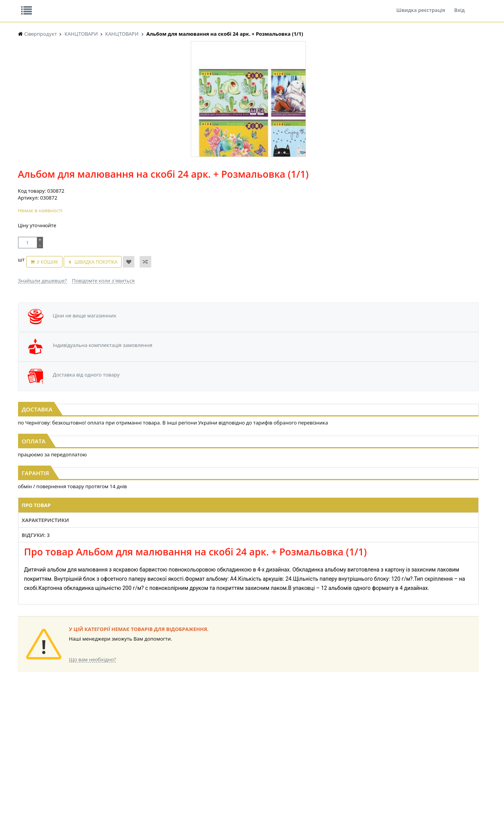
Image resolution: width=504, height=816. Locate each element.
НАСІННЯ (92, 717)
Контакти (147, 5)
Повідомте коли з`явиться (268, 190)
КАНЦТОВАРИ (355, 724)
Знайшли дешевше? (208, 190)
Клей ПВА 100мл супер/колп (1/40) (96, 345)
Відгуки (71, 5)
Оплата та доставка (183, 81)
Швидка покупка (291, 175)
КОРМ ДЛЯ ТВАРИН (168, 746)
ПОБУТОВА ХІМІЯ (359, 739)
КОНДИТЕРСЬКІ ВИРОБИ (174, 724)
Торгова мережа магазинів (248, 571)
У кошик (243, 175)
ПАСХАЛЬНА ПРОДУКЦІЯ (238, 739)
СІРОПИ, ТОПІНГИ (167, 732)
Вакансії (108, 5)
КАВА (24, 746)
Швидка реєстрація (421, 5)
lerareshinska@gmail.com (80, 798)
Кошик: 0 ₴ (431, 81)
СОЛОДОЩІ (289, 710)
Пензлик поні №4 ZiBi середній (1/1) (252, 345)
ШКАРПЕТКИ (354, 732)
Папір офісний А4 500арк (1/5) (408, 345)
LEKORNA (93, 710)
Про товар (146, 451)
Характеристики (191, 451)
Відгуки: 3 (236, 451)
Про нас (36, 5)
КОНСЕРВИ (159, 739)
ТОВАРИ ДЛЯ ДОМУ (297, 739)
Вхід (459, 5)
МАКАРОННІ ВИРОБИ (170, 754)
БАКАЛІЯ (27, 754)
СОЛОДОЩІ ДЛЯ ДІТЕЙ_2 (303, 717)
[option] (95, 178)
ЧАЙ (23, 739)
